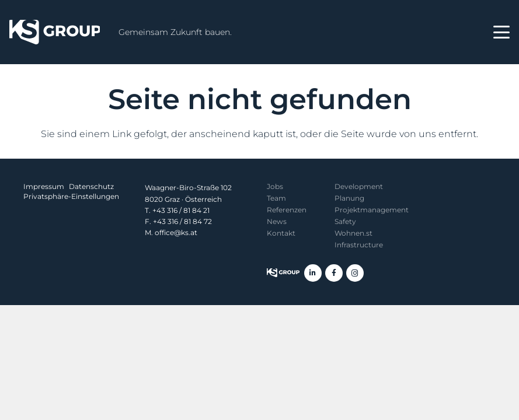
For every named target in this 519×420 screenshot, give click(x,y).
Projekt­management (372, 210)
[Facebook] (334, 273)
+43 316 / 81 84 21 (181, 210)
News (277, 221)
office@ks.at (176, 232)
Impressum (44, 186)
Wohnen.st (353, 233)
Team (276, 198)
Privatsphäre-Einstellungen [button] (71, 196)
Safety (345, 221)
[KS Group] (55, 32)
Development (359, 186)
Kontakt (281, 233)
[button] (501, 32)
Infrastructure (359, 245)
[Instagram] (355, 273)
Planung (349, 198)
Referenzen (287, 210)
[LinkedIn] (313, 273)
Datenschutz (91, 186)
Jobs (275, 186)
